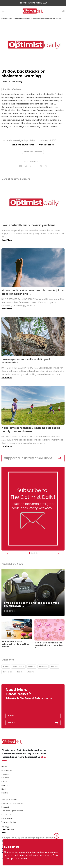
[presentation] (21, 707)
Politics (54, 666)
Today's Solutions (9, 799)
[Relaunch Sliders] (37, 553)
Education (8, 672)
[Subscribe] (29, 553)
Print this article (47, 145)
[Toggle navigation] (3, 11)
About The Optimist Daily (12, 811)
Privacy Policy (7, 818)
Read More (7, 240)
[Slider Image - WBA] (32, 553)
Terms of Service (9, 822)
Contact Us (6, 814)
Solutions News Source (23, 145)
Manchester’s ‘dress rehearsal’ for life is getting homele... (16, 644)
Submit (57, 723)
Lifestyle (31, 672)
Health (10, 18)
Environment (18, 666)
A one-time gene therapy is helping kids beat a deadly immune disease (31, 430)
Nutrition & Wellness (22, 18)
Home (4, 18)
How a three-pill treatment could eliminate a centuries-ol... (49, 645)
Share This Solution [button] (12, 82)
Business (43, 666)
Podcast (5, 807)
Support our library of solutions (28, 458)
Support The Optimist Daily (13, 803)
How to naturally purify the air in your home (28, 225)
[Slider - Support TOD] (34, 553)
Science (32, 666)
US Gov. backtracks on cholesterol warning (46, 18)
